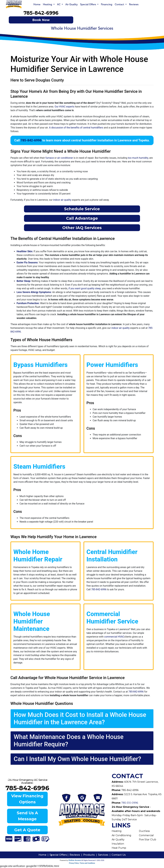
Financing (107, 4)
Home (37, 4)
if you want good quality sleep (85, 288)
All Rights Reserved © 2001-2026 (93, 860)
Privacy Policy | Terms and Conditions (82, 863)
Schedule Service (82, 209)
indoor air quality (62, 200)
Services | (105, 855)
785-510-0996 (129, 803)
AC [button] (59, 4)
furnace (50, 158)
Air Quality (72, 4)
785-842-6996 (41, 13)
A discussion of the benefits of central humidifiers (76, 128)
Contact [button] (120, 4)
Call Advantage (82, 218)
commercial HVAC (114, 637)
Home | (44, 855)
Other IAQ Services (82, 228)
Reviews (134, 4)
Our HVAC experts (64, 107)
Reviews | (76, 855)
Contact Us (119, 855)
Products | (91, 855)
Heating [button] (48, 4)
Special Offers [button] (88, 4)
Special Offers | (60, 855)
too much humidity (138, 158)
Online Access (75, 860)
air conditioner (65, 158)
